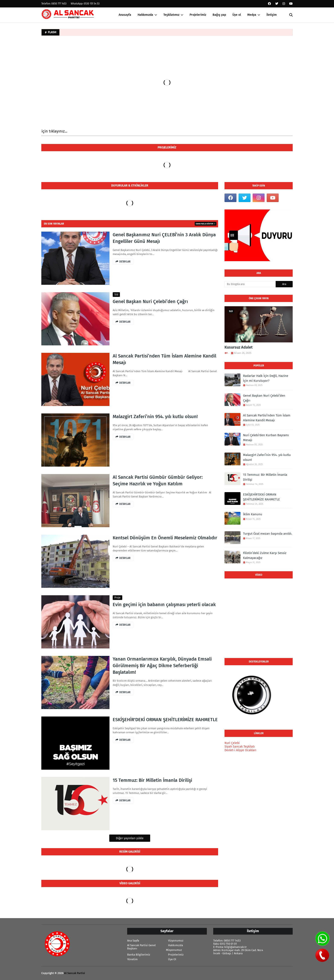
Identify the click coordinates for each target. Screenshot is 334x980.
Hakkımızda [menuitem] (145, 15)
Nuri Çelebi (232, 743)
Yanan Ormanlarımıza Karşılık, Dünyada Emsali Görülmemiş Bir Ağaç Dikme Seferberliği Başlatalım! (162, 666)
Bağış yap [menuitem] (219, 15)
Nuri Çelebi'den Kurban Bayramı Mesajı (266, 438)
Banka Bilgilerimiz (139, 955)
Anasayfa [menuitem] (125, 15)
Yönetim (132, 959)
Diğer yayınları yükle (130, 838)
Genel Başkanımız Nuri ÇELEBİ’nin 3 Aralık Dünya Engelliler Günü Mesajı (164, 238)
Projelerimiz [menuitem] (198, 15)
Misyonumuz (174, 950)
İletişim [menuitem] (272, 15)
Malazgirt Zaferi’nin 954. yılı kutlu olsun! (155, 417)
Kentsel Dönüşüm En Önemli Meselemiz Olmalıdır (165, 538)
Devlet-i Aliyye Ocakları (240, 750)
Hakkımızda (176, 945)
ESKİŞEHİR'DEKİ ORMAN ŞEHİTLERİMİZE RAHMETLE (165, 720)
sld (116, 295)
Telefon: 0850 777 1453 (54, 4)
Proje (117, 598)
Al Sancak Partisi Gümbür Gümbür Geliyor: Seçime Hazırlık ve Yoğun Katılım (158, 480)
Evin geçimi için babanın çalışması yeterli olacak (164, 605)
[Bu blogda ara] (250, 284)
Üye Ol (172, 959)
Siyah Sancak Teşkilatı (240, 747)
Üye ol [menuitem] (237, 15)
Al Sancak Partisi (75, 973)
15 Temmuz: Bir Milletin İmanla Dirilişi (152, 780)
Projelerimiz (176, 955)
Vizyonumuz (176, 941)
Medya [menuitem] (252, 15)
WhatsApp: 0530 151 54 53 (85, 4)
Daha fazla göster (205, 224)
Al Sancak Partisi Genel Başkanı (141, 947)
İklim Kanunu (253, 514)
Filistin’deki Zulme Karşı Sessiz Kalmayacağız (265, 555)
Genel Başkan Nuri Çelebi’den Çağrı (150, 301)
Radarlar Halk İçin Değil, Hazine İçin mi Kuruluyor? (266, 378)
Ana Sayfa (133, 941)
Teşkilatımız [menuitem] (171, 15)
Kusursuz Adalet (239, 347)
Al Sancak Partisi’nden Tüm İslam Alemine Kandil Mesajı (164, 359)
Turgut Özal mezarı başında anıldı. (268, 534)
